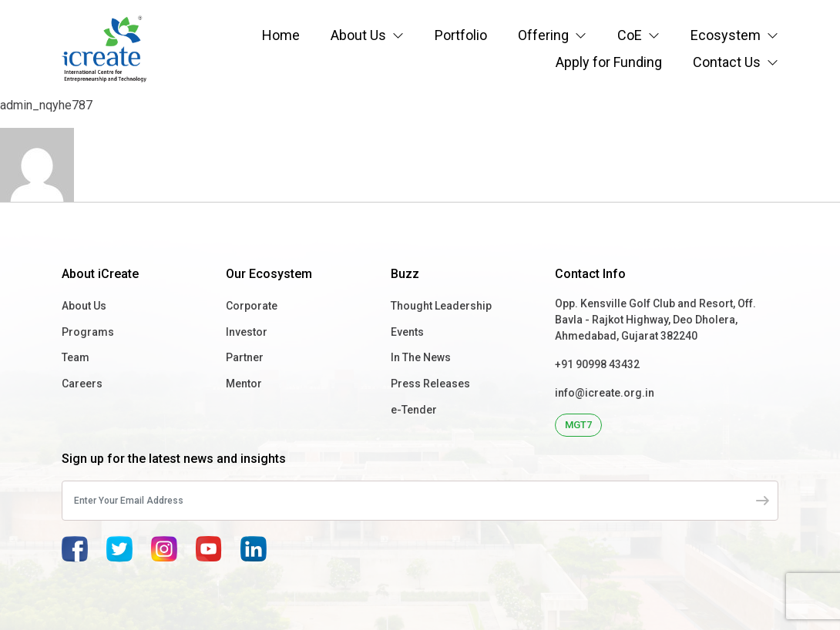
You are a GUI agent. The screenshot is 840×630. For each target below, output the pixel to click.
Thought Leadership (441, 306)
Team (76, 357)
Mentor (244, 384)
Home (281, 35)
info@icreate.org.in (605, 393)
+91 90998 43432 (597, 364)
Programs (88, 332)
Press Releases (430, 384)
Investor (247, 332)
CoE (630, 35)
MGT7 (578, 425)
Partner (245, 357)
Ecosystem (726, 35)
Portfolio (461, 35)
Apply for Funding (609, 62)
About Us (358, 35)
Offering (543, 35)
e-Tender (414, 410)
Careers (82, 384)
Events (407, 332)
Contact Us (727, 62)
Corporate (252, 306)
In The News (421, 357)
